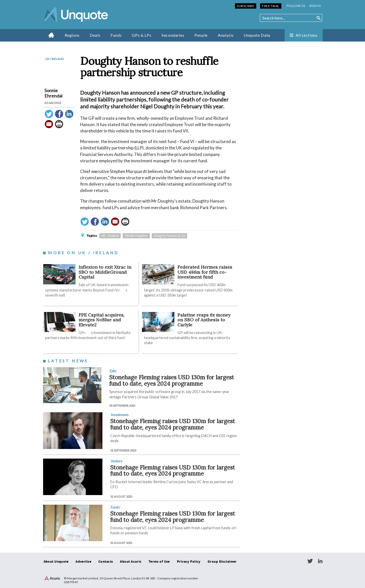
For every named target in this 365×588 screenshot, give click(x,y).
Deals (95, 35)
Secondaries (173, 35)
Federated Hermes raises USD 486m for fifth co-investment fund (205, 272)
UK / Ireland (54, 59)
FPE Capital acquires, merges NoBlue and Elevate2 (102, 320)
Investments (120, 415)
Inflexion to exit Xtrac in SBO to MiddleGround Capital (105, 272)
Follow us (296, 6)
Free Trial (271, 6)
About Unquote (56, 562)
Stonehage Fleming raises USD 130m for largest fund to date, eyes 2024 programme (172, 380)
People (201, 35)
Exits (113, 371)
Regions (72, 35)
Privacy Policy (189, 562)
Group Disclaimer (222, 562)
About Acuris (131, 562)
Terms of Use (159, 562)
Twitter (310, 561)
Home (51, 35)
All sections (307, 35)
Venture (116, 461)
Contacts (106, 562)
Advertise (83, 562)
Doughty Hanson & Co (169, 236)
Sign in (315, 6)
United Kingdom (136, 236)
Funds (116, 35)
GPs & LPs (142, 35)
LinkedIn (320, 561)
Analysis (226, 35)
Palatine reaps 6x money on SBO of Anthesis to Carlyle (204, 320)
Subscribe (246, 6)
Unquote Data (257, 35)
